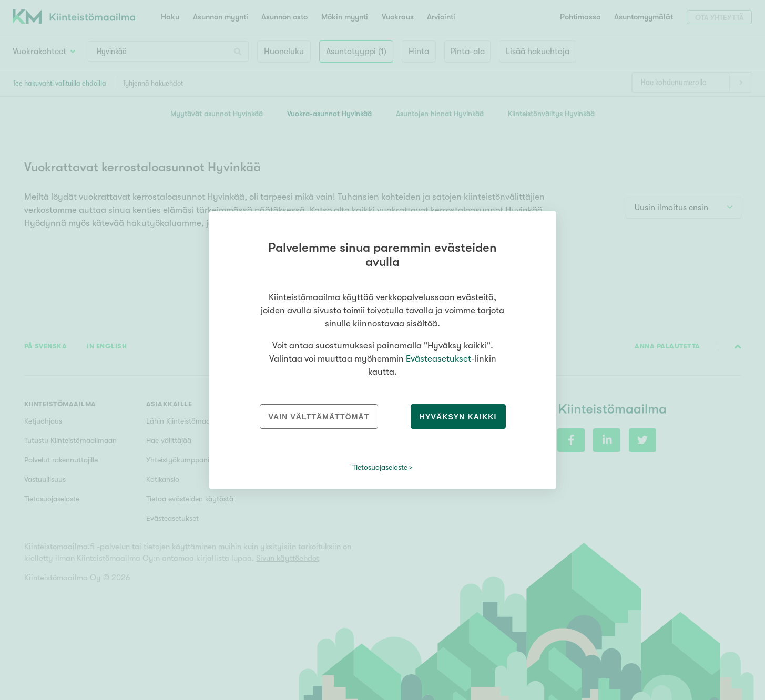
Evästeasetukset (438, 359)
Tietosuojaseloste (380, 467)
